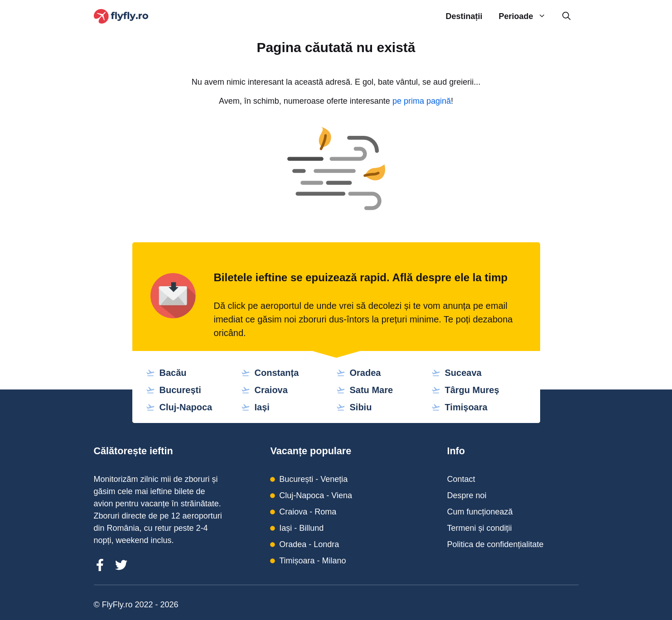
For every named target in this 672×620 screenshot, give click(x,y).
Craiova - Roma (308, 512)
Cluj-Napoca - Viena (316, 495)
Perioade (526, 17)
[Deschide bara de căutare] (566, 17)
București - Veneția (313, 479)
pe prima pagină (422, 101)
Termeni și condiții (479, 528)
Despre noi (467, 495)
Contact (461, 479)
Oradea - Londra (309, 544)
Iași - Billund (301, 528)
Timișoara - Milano (312, 561)
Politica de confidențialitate (495, 544)
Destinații (464, 16)
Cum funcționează (480, 512)
